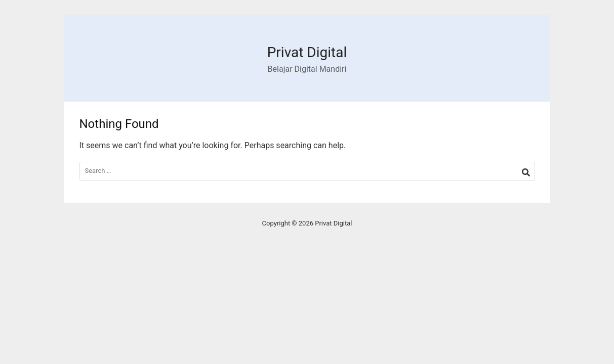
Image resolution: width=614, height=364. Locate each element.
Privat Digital (307, 52)
